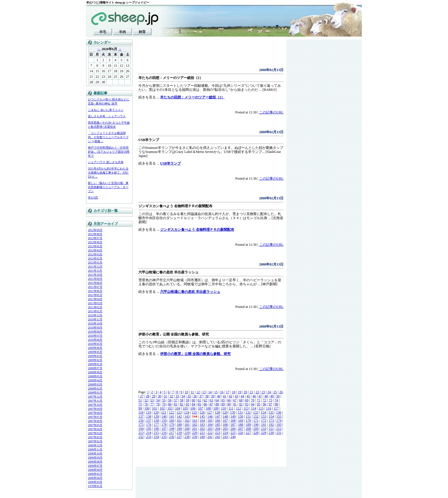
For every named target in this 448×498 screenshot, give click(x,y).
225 (233, 433)
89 (223, 404)
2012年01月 (95, 262)
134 (263, 412)
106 (193, 408)
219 (187, 433)
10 (186, 392)
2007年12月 (95, 397)
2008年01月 (95, 393)
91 (235, 404)
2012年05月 (95, 246)
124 (187, 412)
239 (195, 437)
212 (279, 429)
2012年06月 (95, 242)
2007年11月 (95, 401)
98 (276, 404)
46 (254, 396)
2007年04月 (95, 429)
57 (176, 400)
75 (140, 404)
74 (276, 400)
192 (271, 425)
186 (225, 425)
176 (149, 425)
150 (241, 416)
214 (149, 433)
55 (164, 400)
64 (217, 400)
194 (141, 429)
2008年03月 (95, 384)
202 (202, 429)
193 (279, 425)
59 (187, 400)
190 (256, 425)
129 (225, 412)
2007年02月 (95, 437)
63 (211, 400)
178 (164, 425)
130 (233, 412)
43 (236, 396)
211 (271, 429)
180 (179, 425)
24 (269, 392)
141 (172, 416)
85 (199, 404)
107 (200, 408)
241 (210, 437)
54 (158, 400)
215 (156, 433)
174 (279, 421)
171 (256, 421)
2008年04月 (95, 380)
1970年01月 (95, 486)
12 (198, 392)
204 (218, 429)
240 (202, 437)
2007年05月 (95, 425)
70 (253, 400)
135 (271, 412)
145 (202, 416)
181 (187, 425)
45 (248, 396)
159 (164, 421)
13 (204, 392)
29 (153, 396)
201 (195, 429)
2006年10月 (95, 453)
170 (248, 421)
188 (241, 425)
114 (254, 408)
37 (201, 396)
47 (260, 396)
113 (246, 408)
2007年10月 (95, 405)
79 (164, 404)
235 (164, 437)
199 (179, 429)
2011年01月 (95, 311)
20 (245, 392)
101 (155, 408)
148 (225, 416)
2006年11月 (95, 449)
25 (275, 392)
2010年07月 (95, 336)
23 (263, 392)
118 (141, 412)
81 (176, 404)
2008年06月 (95, 372)
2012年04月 (95, 250)
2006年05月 (95, 474)
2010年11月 (95, 319)
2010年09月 (95, 328)
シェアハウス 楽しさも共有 (106, 162)
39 (213, 396)
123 (179, 412)
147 (218, 416)
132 (248, 412)
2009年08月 (95, 348)
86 (205, 404)
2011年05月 (95, 295)
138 (149, 416)
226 (241, 433)
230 (271, 433)
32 (171, 396)
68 (241, 400)
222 (210, 433)
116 (269, 408)
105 (185, 408)
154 (271, 416)
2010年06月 (95, 340)
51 (140, 400)
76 (146, 404)
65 (223, 400)
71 (259, 400)
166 (218, 421)
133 (256, 412)
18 (234, 392)
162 (187, 421)
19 (240, 392)
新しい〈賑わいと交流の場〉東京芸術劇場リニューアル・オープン (108, 187)
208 (248, 429)
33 (177, 396)
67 (235, 400)
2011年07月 (95, 287)
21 (251, 392)
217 (172, 433)
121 (164, 412)
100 (147, 408)
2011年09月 (95, 279)
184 (210, 425)
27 (142, 396)
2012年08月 (95, 234)
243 (225, 437)
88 (217, 404)
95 (259, 404)
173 (271, 421)
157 (149, 421)
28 (148, 396)
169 (241, 421)
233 (149, 437)
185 (218, 425)
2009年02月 (95, 360)
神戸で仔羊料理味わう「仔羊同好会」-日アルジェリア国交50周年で (109, 152)
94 (253, 404)
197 (164, 429)
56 (170, 400)
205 (225, 429)
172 (264, 421)
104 (178, 408)
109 (216, 408)
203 (210, 429)
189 (248, 425)
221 (202, 433)
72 (265, 400)
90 (229, 404)
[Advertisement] (206, 55)
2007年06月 (95, 421)
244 (233, 437)
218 (179, 433)
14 (210, 392)
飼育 (142, 32)
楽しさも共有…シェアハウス (107, 116)
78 (158, 404)
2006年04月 (95, 478)
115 (261, 408)
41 (225, 396)
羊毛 (103, 32)
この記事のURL (271, 112)
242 (218, 437)
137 (141, 416)
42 (231, 396)
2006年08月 (95, 462)
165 (210, 421)
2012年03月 (95, 254)
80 (170, 404)
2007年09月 (95, 409)
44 (242, 396)
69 (247, 400)
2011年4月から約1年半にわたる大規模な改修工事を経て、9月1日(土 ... (108, 173)
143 (187, 416)
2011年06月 (95, 291)
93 (247, 404)
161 (179, 421)
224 (225, 433)
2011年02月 (95, 307)
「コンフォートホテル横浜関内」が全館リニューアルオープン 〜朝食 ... (108, 137)
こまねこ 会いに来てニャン (106, 110)
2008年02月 (95, 388)
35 (189, 396)
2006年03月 (95, 482)
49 (272, 396)
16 (222, 392)
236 (172, 437)
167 (225, 421)
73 (270, 400)
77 (152, 404)
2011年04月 (95, 299)
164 (202, 421)
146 (210, 416)
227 (248, 433)
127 (210, 412)
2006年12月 (95, 445)
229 (264, 433)
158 (156, 421)
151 (248, 416)
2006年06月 (95, 470)
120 (156, 412)
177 (156, 425)
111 (231, 408)
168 (233, 421)
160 (172, 421)
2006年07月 (95, 466)
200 (187, 429)
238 (187, 437)
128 (217, 412)
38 (207, 396)
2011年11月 (95, 271)
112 (239, 408)
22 (257, 392)
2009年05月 (95, 352)
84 (194, 404)
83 (187, 404)
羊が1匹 (93, 197)
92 (241, 404)
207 (241, 429)
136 (279, 412)
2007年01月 (95, 441)
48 (266, 396)
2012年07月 (95, 238)
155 (279, 416)
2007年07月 (95, 417)
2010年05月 (95, 344)
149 (233, 416)
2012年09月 (95, 230)
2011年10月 (95, 275)
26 (281, 392)
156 (141, 421)
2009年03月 (95, 356)
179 (172, 425)
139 (156, 416)
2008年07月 (95, 368)
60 (194, 400)
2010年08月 (95, 332)
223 (218, 433)
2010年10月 (95, 323)
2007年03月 (95, 433)
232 (141, 437)
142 (179, 416)
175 (141, 425)
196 (156, 429)
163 (195, 421)
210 (264, 429)
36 (195, 396)
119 (149, 412)
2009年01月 (95, 364)
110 (223, 408)
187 (233, 425)
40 (219, 396)
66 (229, 400)
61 (199, 400)
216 (164, 433)
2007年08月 (95, 413)
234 (156, 437)
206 (233, 429)
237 (179, 437)
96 (265, 404)
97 (270, 404)
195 (149, 429)
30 (160, 396)
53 (152, 400)
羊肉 (122, 32)
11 (192, 392)
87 (211, 404)
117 (276, 408)
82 (182, 404)
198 (172, 429)
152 (256, 416)
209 (256, 429)
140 (164, 416)
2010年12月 (95, 315)
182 (195, 425)
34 (183, 396)
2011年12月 (95, 267)
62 (205, 400)
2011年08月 (95, 283)
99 (140, 408)
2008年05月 (95, 376)
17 (228, 392)
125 (194, 412)
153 (264, 416)
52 (146, 400)
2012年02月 (95, 258)
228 (256, 433)
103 (170, 408)
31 (165, 396)
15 (216, 392)
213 (141, 433)
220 (195, 433)
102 (162, 408)
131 (240, 412)
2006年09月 (95, 458)
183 (202, 425)
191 (264, 425)
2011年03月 (95, 303)
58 (182, 400)
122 (171, 412)
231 (279, 433)
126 (202, 412)
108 (208, 408)
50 (278, 396)
